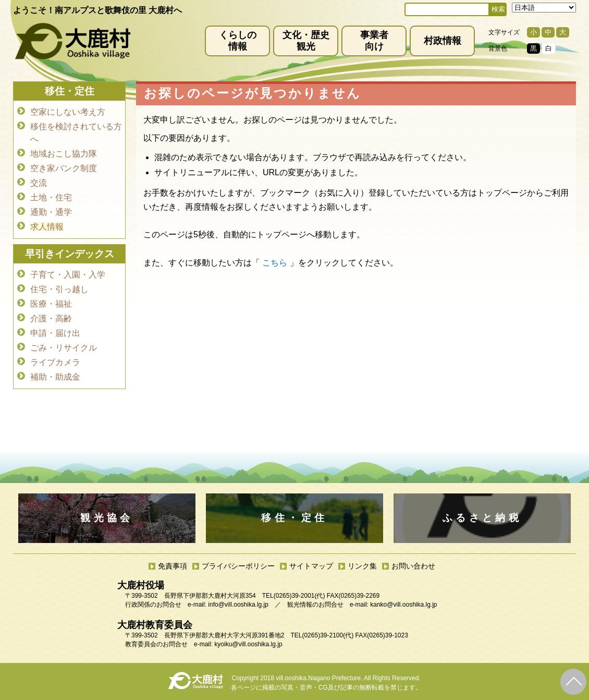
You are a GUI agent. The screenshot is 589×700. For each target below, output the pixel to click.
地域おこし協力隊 (64, 154)
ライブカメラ (55, 362)
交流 (39, 183)
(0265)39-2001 (294, 596)
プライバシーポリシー (238, 566)
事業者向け (374, 41)
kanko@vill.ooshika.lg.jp (403, 605)
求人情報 (47, 227)
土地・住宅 (51, 197)
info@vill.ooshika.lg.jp (238, 605)
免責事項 (173, 566)
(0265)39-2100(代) (328, 635)
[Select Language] (544, 8)
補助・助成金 (55, 377)
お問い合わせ (413, 566)
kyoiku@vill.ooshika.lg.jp (248, 644)
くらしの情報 (238, 41)
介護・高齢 (51, 318)
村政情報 (443, 41)
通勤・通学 (51, 212)
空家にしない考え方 (68, 112)
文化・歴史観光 (306, 41)
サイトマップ (311, 566)
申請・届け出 (55, 333)
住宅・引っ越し (59, 289)
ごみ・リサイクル (64, 348)
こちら (275, 263)
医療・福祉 (51, 304)
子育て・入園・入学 (68, 275)
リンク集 (362, 566)
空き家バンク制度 (64, 168)
